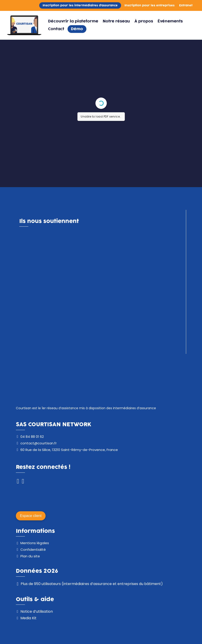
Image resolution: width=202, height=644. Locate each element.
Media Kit (28, 618)
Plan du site (30, 556)
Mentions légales (35, 543)
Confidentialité (33, 550)
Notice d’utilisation (37, 611)
